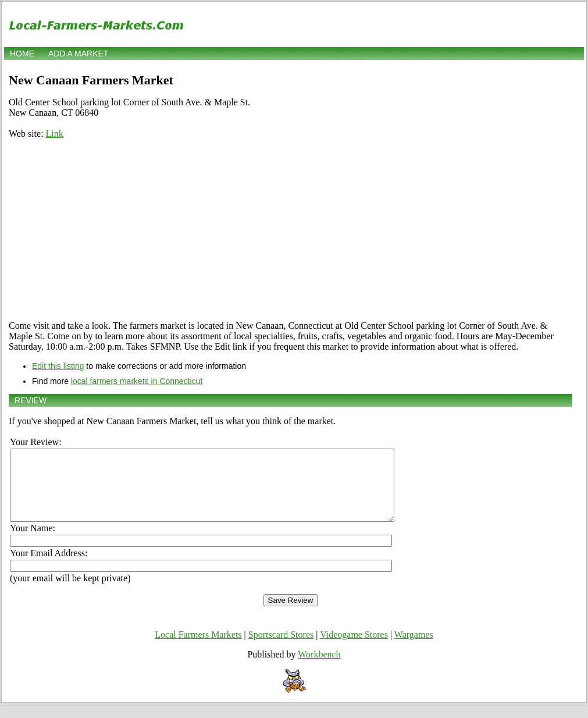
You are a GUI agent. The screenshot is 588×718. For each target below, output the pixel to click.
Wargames (414, 648)
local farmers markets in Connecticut (137, 381)
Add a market (78, 54)
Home (22, 54)
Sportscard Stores (281, 648)
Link (55, 134)
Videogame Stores (354, 648)
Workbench (319, 668)
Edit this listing (58, 366)
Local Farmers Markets (198, 648)
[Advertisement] (291, 230)
